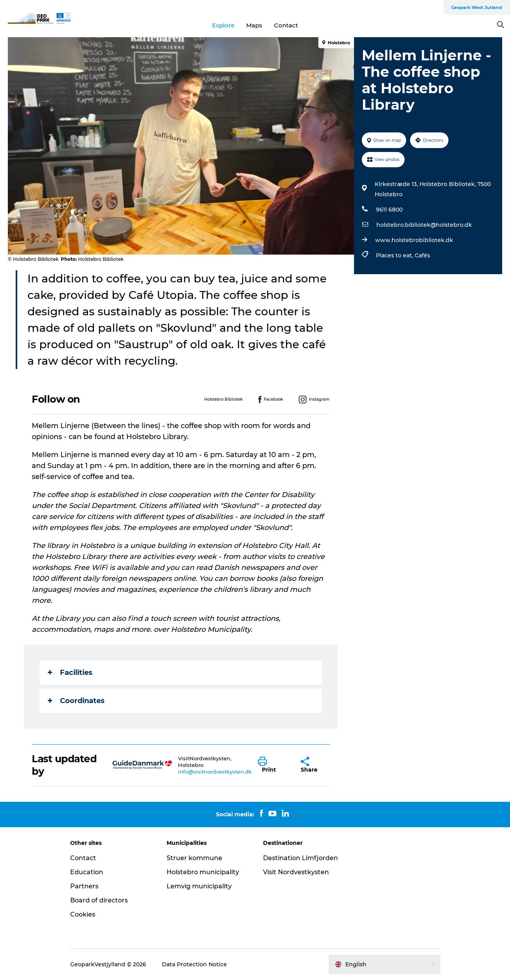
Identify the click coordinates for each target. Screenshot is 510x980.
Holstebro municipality (203, 872)
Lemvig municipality (199, 886)
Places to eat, (395, 255)
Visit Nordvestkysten (296, 872)
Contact (286, 25)
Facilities (70, 673)
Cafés (422, 255)
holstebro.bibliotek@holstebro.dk (424, 225)
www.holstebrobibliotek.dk (414, 240)
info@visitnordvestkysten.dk (215, 772)
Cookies (83, 914)
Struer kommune (194, 858)
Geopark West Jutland (477, 7)
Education (87, 872)
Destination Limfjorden (300, 858)
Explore (223, 25)
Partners (84, 886)
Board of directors (99, 900)
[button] (273, 765)
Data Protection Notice (194, 964)
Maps (254, 25)
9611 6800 (389, 210)
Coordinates (76, 701)
